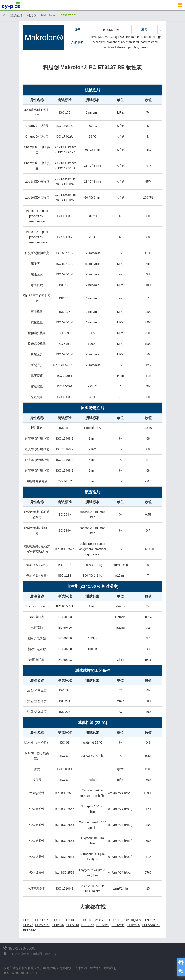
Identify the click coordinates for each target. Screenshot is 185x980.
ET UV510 (133, 925)
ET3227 (28, 925)
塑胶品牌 (16, 15)
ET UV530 (29, 930)
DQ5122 (136, 920)
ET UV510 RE (151, 925)
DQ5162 (111, 920)
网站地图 (95, 968)
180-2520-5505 (22, 948)
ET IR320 (58, 925)
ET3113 (86, 920)
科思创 (32, 15)
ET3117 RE (42, 920)
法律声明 (81, 968)
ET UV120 (103, 925)
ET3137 (28, 920)
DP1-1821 (150, 920)
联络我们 (110, 968)
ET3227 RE (42, 925)
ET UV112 (88, 925)
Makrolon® (48, 15)
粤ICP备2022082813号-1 (20, 973)
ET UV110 (72, 925)
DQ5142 (124, 920)
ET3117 (57, 920)
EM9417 (98, 920)
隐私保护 (66, 968)
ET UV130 (118, 925)
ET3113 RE (71, 920)
